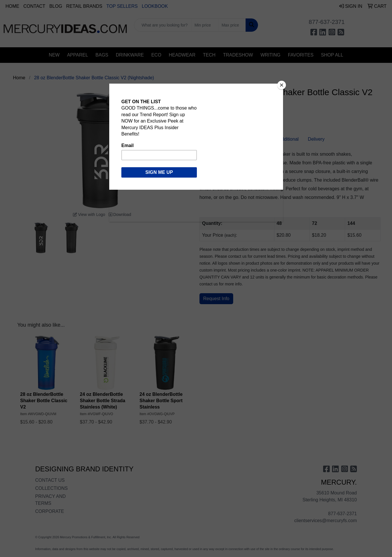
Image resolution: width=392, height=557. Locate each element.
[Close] (282, 85)
